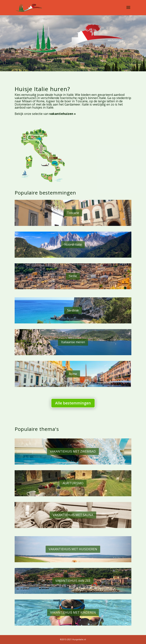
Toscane (73, 213)
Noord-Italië (73, 245)
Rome (73, 374)
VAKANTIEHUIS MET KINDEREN (73, 612)
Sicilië (73, 276)
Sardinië (73, 310)
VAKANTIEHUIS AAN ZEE (73, 581)
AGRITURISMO (73, 483)
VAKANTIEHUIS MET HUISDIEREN (73, 549)
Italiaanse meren (73, 342)
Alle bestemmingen (73, 403)
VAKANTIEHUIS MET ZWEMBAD (73, 451)
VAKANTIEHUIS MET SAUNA (73, 515)
